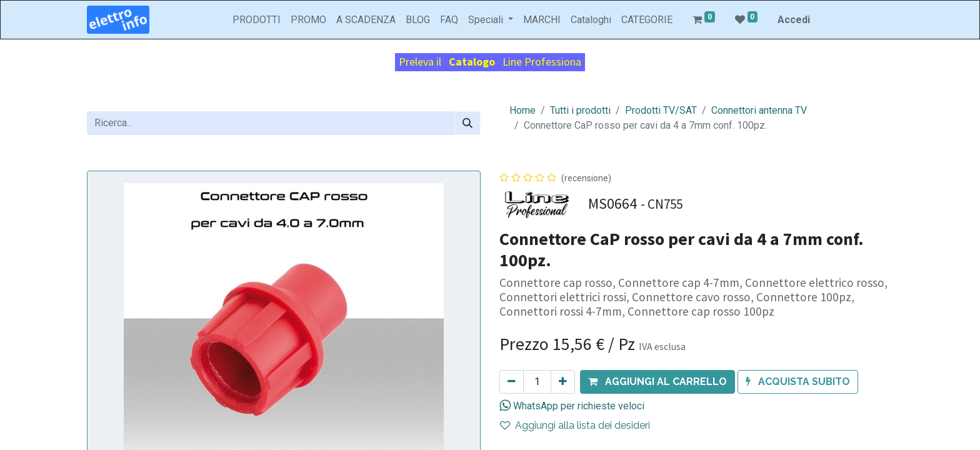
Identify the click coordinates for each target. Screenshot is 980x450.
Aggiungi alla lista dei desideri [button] (575, 425)
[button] (657, 382)
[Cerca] (467, 123)
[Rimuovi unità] (512, 382)
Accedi (794, 20)
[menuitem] (257, 20)
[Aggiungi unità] (563, 382)
